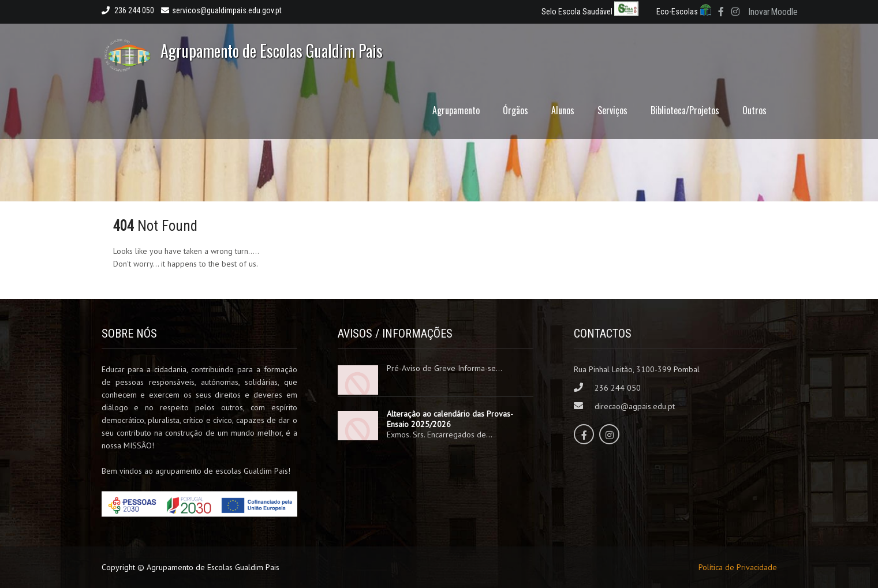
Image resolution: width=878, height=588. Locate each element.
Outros (754, 110)
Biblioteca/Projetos (685, 110)
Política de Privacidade (738, 567)
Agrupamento (456, 110)
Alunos (563, 110)
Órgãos (515, 110)
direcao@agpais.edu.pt (635, 406)
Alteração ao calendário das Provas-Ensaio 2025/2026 (450, 419)
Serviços (612, 110)
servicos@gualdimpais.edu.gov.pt (221, 10)
